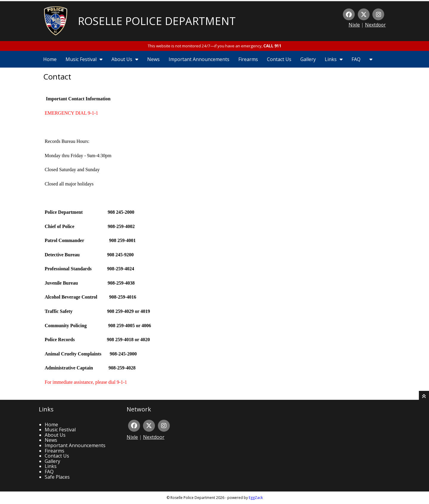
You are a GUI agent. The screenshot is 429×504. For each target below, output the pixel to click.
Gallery (308, 59)
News (153, 59)
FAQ (356, 59)
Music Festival (84, 59)
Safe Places (57, 477)
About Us (125, 59)
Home (50, 59)
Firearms (248, 59)
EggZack (256, 498)
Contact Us (279, 59)
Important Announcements (199, 59)
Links (334, 59)
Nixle (354, 25)
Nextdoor (375, 25)
